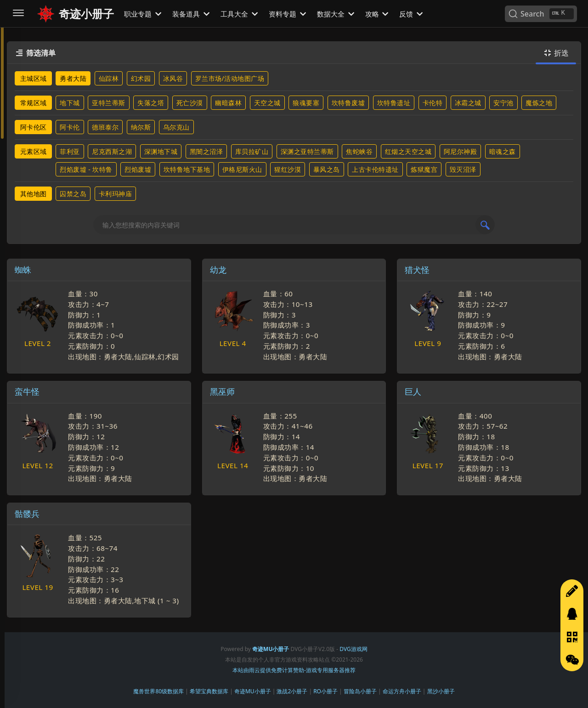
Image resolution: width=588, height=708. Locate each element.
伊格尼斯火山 (242, 169)
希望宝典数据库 (209, 691)
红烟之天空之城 (408, 151)
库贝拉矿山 (252, 151)
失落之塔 (151, 103)
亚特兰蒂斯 (109, 103)
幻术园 (141, 78)
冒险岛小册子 (360, 691)
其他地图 (34, 194)
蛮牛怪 (27, 391)
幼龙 (218, 270)
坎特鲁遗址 (394, 103)
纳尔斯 (141, 127)
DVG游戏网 (353, 649)
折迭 (556, 53)
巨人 (413, 391)
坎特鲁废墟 (348, 103)
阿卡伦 (70, 127)
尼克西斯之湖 (112, 151)
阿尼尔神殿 (461, 151)
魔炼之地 (539, 103)
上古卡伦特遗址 (375, 169)
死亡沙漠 (190, 103)
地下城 (70, 103)
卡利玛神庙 (116, 194)
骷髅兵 (27, 514)
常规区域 (34, 103)
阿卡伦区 (34, 127)
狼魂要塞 (306, 103)
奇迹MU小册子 (253, 691)
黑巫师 (222, 391)
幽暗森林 (228, 103)
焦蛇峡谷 (359, 151)
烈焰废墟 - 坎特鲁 (86, 169)
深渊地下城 (161, 151)
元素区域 (34, 151)
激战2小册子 (292, 691)
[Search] (541, 14)
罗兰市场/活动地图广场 (230, 78)
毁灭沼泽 (463, 169)
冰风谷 (173, 78)
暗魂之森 (503, 151)
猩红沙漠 (288, 169)
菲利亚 (70, 151)
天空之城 (267, 103)
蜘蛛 (23, 270)
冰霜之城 (468, 103)
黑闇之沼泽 (206, 151)
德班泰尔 (105, 127)
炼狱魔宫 (424, 169)
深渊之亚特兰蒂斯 (307, 151)
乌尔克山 (176, 127)
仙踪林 (109, 78)
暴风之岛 (327, 169)
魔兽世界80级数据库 (158, 691)
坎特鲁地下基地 (187, 169)
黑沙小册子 (441, 691)
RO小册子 (325, 691)
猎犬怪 (417, 270)
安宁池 (503, 103)
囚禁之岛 (73, 194)
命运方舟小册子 (402, 691)
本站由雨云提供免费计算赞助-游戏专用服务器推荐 (294, 670)
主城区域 (34, 78)
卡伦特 (433, 103)
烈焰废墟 (138, 169)
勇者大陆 (73, 78)
